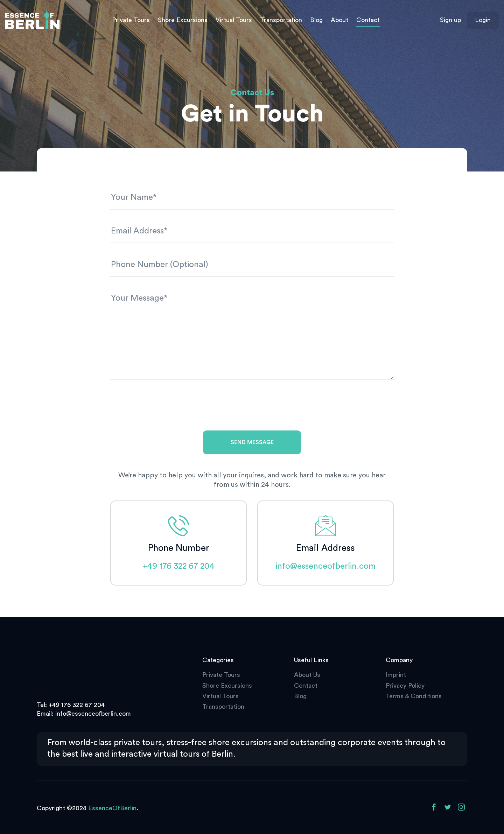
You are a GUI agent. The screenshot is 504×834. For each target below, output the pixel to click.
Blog (316, 20)
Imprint (396, 675)
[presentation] (163, 408)
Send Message (252, 442)
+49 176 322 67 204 (179, 566)
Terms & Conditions (414, 696)
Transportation (281, 20)
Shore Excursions (183, 20)
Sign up (450, 20)
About (339, 20)
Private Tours (131, 20)
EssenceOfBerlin (112, 808)
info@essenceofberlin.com (325, 566)
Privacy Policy (405, 686)
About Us (307, 675)
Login (483, 20)
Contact (368, 20)
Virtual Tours (234, 20)
